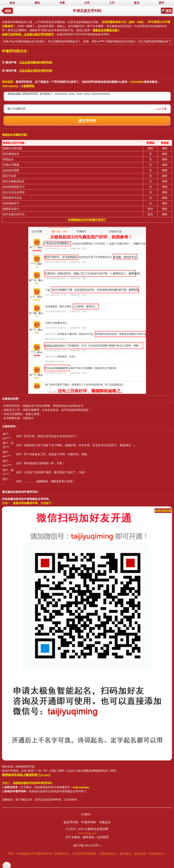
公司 (87, 3)
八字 (112, 3)
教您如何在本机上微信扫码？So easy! (26, 775)
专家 (62, 3)
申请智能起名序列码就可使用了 (87, 220)
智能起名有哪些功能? (106, 30)
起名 (12, 3)
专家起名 (105, 822)
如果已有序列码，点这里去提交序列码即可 (28, 34)
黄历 (161, 3)
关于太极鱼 (73, 837)
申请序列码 (89, 822)
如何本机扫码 (163, 511)
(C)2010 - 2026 (75, 829)
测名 (37, 3)
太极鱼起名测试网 (97, 829)
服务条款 (88, 837)
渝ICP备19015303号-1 (87, 845)
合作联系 (103, 837)
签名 (137, 3)
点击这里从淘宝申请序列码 (36, 71)
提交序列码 (71, 822)
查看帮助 (29, 86)
